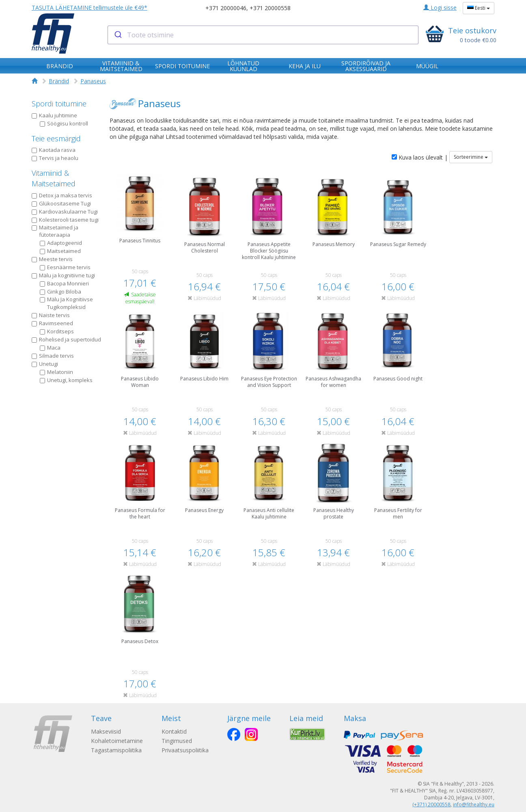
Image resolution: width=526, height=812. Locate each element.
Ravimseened (52, 323)
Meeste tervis (52, 259)
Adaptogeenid (61, 243)
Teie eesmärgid (56, 138)
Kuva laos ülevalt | (420, 157)
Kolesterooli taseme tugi (65, 220)
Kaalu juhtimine (54, 115)
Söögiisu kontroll (64, 123)
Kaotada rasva (54, 150)
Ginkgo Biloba (60, 292)
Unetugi (45, 364)
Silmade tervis (53, 356)
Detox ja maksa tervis (62, 195)
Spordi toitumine (59, 104)
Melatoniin (56, 372)
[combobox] (263, 35)
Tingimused (178, 741)
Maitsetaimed (60, 251)
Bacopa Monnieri (64, 283)
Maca (50, 348)
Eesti (479, 8)
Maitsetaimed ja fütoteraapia (55, 231)
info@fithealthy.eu (474, 804)
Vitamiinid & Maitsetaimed (54, 178)
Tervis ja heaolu (55, 158)
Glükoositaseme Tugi (61, 203)
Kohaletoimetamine (117, 741)
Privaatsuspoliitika (186, 750)
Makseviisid (106, 731)
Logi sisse (440, 8)
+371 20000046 (226, 8)
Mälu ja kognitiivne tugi (63, 275)
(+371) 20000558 (431, 804)
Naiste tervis (51, 315)
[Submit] (117, 35)
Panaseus (93, 81)
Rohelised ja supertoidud (66, 339)
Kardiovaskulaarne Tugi (65, 212)
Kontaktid (175, 731)
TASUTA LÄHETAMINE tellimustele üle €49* (89, 8)
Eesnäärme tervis (65, 267)
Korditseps (57, 331)
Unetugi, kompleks (66, 380)
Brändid (59, 81)
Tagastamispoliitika (116, 750)
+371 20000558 (270, 8)
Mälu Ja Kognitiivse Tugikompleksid (66, 303)
